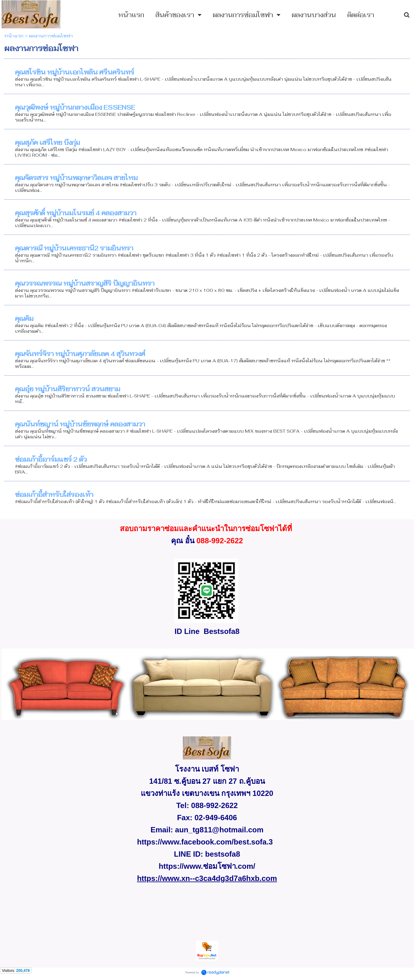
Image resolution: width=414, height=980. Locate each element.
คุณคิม (24, 319)
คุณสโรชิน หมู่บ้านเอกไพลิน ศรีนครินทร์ (75, 72)
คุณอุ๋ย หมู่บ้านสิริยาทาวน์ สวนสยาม (68, 389)
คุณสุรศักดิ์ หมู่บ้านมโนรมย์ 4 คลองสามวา (76, 213)
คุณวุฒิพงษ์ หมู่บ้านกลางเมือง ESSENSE (75, 107)
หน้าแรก (14, 36)
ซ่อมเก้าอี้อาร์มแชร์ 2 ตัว (51, 459)
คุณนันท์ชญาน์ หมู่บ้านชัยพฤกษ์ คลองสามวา (80, 424)
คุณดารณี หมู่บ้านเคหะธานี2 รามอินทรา (74, 248)
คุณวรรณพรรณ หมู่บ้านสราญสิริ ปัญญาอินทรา (85, 283)
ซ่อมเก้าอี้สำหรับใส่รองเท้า (54, 495)
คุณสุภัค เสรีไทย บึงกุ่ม (47, 143)
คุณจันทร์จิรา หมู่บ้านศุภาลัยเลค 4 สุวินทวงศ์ (80, 354)
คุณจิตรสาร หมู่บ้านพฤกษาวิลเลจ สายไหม (76, 178)
